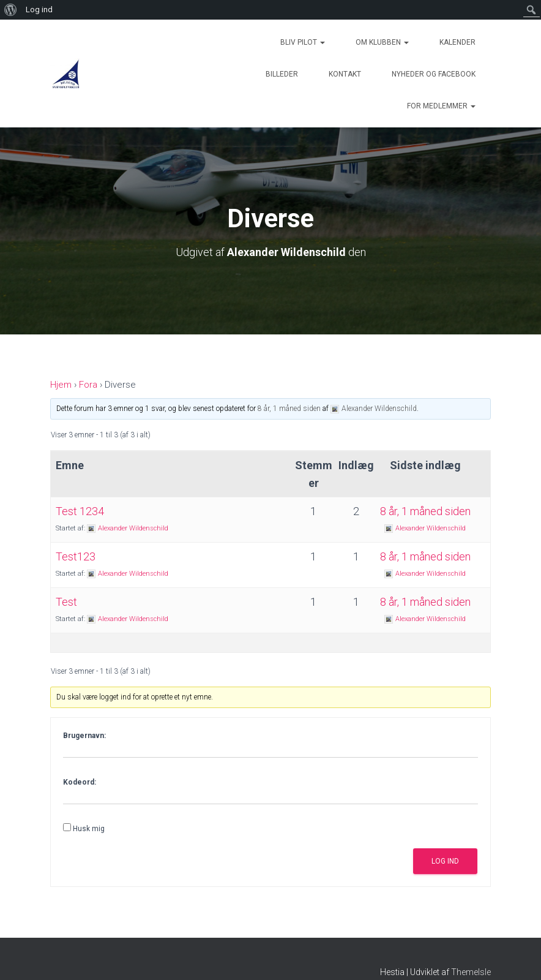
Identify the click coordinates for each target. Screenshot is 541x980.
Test (66, 602)
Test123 (76, 556)
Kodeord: (80, 782)
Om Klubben (382, 42)
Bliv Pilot (303, 42)
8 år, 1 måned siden (289, 409)
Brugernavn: (84, 736)
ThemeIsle (471, 972)
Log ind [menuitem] (39, 9)
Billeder (282, 74)
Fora (88, 385)
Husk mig (89, 829)
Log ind (445, 861)
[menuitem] (11, 10)
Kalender (457, 42)
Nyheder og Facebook (434, 74)
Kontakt (345, 74)
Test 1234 (80, 511)
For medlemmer (441, 106)
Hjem (61, 385)
